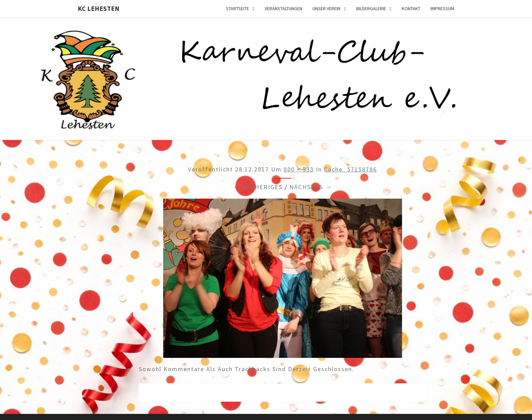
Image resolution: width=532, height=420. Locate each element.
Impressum (442, 8)
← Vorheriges (258, 187)
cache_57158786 (350, 169)
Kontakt (411, 8)
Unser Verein (326, 8)
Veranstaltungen (283, 8)
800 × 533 (299, 169)
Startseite (237, 8)
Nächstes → (311, 187)
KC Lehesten (99, 8)
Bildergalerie (371, 8)
